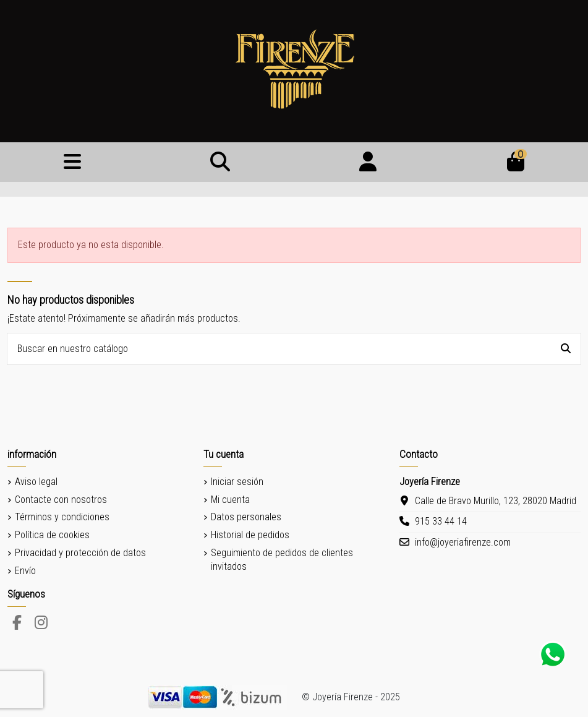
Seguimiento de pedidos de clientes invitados (282, 560)
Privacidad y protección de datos (80, 553)
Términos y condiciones (62, 517)
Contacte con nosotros (61, 500)
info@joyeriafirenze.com (463, 542)
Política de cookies (52, 535)
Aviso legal (36, 482)
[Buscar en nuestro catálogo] (566, 349)
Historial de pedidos (250, 535)
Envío (25, 571)
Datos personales (246, 517)
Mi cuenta (230, 500)
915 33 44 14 (441, 521)
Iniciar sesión (237, 482)
